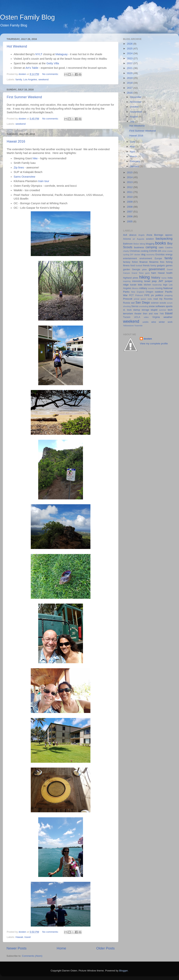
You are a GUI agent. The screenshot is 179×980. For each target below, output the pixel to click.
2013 (130, 182)
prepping (169, 295)
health (169, 273)
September (136, 112)
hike (36, 158)
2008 (130, 207)
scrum (170, 303)
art (134, 239)
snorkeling (144, 306)
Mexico (135, 288)
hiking (145, 277)
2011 (130, 192)
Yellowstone (128, 326)
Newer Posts (17, 948)
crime (164, 251)
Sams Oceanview (24, 177)
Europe (158, 258)
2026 (130, 44)
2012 (130, 187)
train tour (44, 181)
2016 (130, 93)
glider (145, 269)
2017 (130, 88)
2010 (130, 197)
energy (169, 255)
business (139, 247)
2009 (130, 202)
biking (142, 244)
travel (28, 937)
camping (151, 247)
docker (137, 255)
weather (168, 317)
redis (150, 299)
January (135, 166)
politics (159, 295)
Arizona (127, 239)
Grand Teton (138, 273)
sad (133, 303)
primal (137, 299)
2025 (130, 49)
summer (163, 310)
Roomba (168, 299)
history (156, 277)
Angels (141, 235)
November (136, 102)
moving (159, 288)
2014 (130, 177)
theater (138, 314)
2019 (130, 78)
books (161, 243)
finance (144, 262)
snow (152, 306)
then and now (151, 314)
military (143, 288)
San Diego (143, 302)
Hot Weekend (17, 46)
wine (154, 322)
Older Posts (105, 948)
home (164, 278)
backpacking (164, 239)
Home (61, 948)
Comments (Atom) (32, 956)
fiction (135, 262)
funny (153, 266)
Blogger (123, 971)
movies (151, 288)
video (146, 317)
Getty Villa (53, 63)
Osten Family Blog (27, 17)
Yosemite (138, 326)
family (19, 79)
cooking (145, 251)
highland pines (131, 278)
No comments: (51, 74)
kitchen (147, 285)
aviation (150, 239)
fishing (169, 262)
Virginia (156, 317)
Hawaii (19, 937)
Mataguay (61, 54)
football (139, 266)
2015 (130, 172)
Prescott (128, 299)
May (133, 147)
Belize (136, 244)
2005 (130, 221)
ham (154, 273)
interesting (137, 281)
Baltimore (128, 244)
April (133, 152)
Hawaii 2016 (16, 141)
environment (146, 258)
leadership (157, 285)
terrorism (128, 314)
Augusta (141, 239)
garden (127, 269)
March (134, 156)
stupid (154, 310)
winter (162, 322)
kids (140, 285)
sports (169, 306)
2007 (130, 212)
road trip (158, 299)
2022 (130, 63)
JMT (161, 281)
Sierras (135, 306)
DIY (132, 255)
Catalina (169, 247)
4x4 (125, 235)
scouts (163, 303)
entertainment (130, 258)
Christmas (135, 251)
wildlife (145, 322)
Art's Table (32, 68)
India (170, 278)
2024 (130, 53)
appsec (169, 235)
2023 (130, 58)
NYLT (39, 54)
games (169, 266)
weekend (43, 79)
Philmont (139, 295)
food (133, 266)
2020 (130, 73)
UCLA (137, 317)
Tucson (127, 317)
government (157, 269)
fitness (126, 266)
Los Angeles (30, 79)
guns (147, 273)
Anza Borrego (155, 235)
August (134, 117)
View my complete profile (154, 344)
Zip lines (19, 168)
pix (153, 295)
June (133, 142)
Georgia (136, 269)
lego (165, 285)
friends (146, 266)
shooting (127, 306)
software (160, 306)
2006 (130, 216)
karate (133, 285)
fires (162, 262)
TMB (162, 314)
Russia (127, 303)
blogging (150, 244)
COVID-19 (155, 251)
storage (145, 310)
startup (137, 310)
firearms (154, 262)
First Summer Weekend (24, 97)
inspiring (127, 281)
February (135, 161)
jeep (154, 281)
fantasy (127, 262)
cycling (126, 255)
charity (126, 251)
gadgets (161, 266)
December (136, 97)
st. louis (127, 310)
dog (143, 254)
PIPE (147, 295)
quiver (143, 299)
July (133, 121)
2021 (130, 68)
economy (150, 255)
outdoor (159, 292)
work (170, 322)
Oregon (149, 292)
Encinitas (160, 255)
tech (170, 310)
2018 (130, 83)
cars (161, 247)
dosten (148, 339)
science (155, 303)
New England (138, 292)
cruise (170, 251)
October (135, 107)
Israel (147, 281)
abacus (133, 235)
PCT (131, 295)
